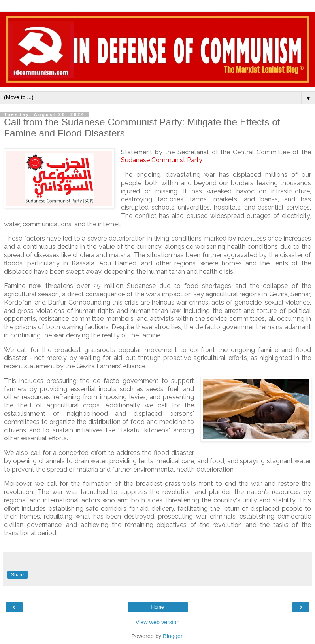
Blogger (173, 636)
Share (17, 575)
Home (157, 607)
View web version (158, 622)
